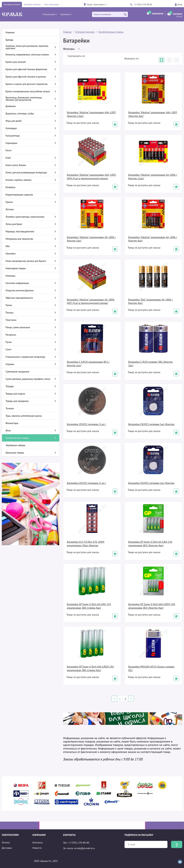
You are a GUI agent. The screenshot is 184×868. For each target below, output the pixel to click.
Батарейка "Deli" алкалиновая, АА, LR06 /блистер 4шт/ (150, 301)
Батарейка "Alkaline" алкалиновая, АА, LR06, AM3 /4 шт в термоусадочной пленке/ (91, 301)
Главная (67, 32)
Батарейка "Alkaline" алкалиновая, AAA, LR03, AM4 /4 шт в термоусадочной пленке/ (92, 177)
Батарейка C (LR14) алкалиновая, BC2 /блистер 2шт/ (88, 364)
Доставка (7, 848)
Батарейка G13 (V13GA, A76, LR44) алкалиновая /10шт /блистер (86, 544)
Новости (37, 848)
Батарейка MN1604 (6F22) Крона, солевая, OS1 (152, 668)
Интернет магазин (32, 4)
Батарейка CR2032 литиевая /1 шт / (86, 483)
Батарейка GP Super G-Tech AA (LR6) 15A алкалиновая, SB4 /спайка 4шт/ (89, 606)
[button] (100, 4)
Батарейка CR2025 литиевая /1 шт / (86, 424)
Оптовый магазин (12, 4)
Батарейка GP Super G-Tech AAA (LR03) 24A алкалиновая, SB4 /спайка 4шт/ (90, 668)
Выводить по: (132, 58)
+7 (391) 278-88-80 (143, 4)
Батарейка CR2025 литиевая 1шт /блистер (151, 424)
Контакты (38, 842)
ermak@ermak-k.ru (85, 848)
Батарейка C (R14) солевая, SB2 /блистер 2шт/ (150, 364)
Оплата (6, 842)
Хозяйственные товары (111, 32)
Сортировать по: (76, 56)
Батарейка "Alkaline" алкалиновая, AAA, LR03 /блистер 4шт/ (153, 114)
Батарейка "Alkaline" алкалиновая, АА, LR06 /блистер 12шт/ (153, 177)
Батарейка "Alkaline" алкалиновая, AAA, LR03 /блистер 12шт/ (91, 114)
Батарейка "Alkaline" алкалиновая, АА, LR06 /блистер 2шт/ (91, 239)
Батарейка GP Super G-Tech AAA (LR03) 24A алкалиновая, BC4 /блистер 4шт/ (152, 606)
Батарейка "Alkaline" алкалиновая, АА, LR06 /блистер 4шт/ (153, 239)
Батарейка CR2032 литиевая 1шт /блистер (151, 483)
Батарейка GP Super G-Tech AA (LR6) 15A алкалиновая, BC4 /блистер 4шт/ (150, 544)
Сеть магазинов (51, 4)
